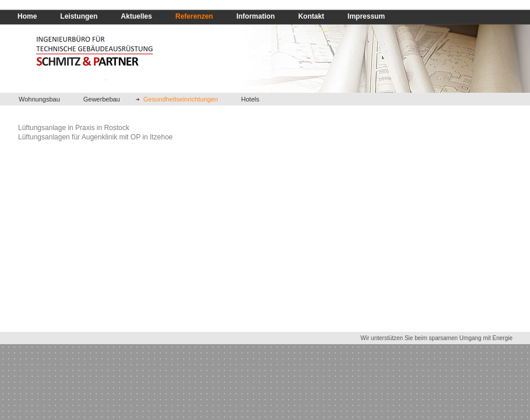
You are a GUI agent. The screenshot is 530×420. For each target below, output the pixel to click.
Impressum (366, 16)
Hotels (250, 99)
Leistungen (79, 16)
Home (27, 16)
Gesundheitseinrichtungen (181, 99)
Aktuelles (136, 16)
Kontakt (311, 16)
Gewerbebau (102, 99)
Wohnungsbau (39, 99)
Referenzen (194, 16)
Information (255, 16)
